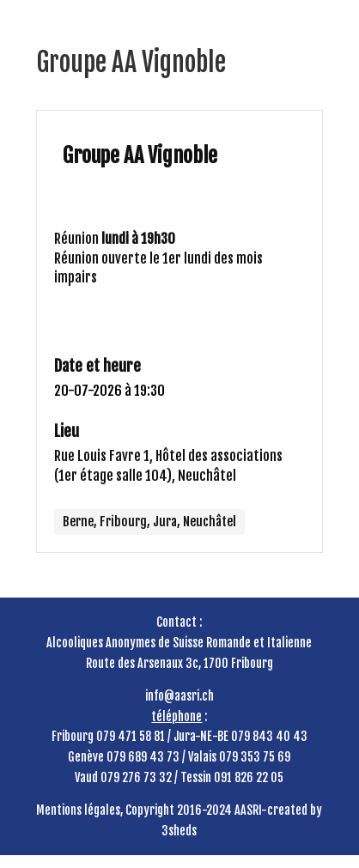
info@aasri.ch (179, 696)
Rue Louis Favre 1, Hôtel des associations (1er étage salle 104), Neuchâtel (168, 466)
